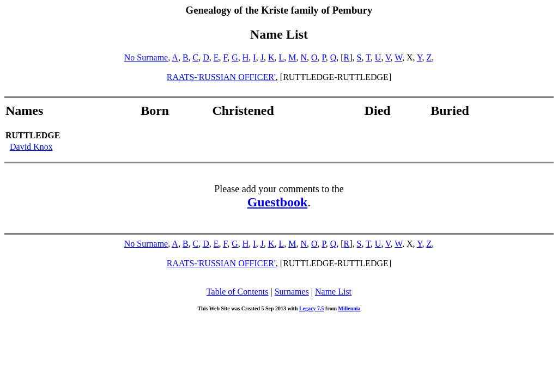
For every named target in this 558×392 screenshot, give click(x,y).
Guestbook (278, 202)
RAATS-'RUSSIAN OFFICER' (221, 77)
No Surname (146, 57)
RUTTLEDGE (33, 135)
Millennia (349, 308)
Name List (333, 292)
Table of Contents (238, 292)
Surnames (292, 292)
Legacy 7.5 (312, 308)
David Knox (31, 147)
